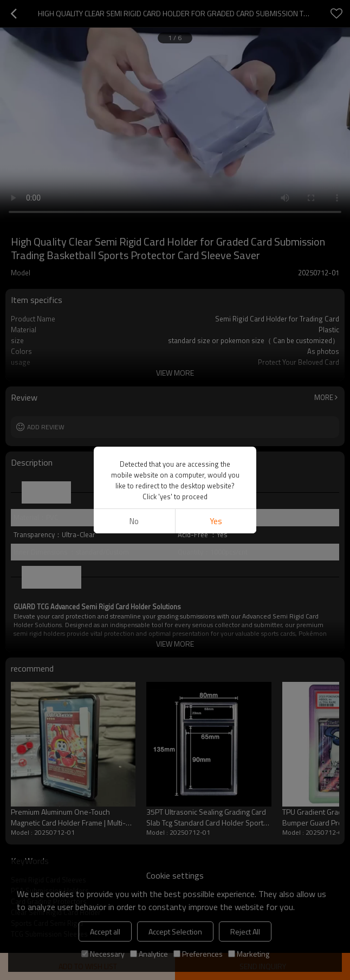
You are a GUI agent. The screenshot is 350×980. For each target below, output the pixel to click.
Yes (216, 521)
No (134, 521)
